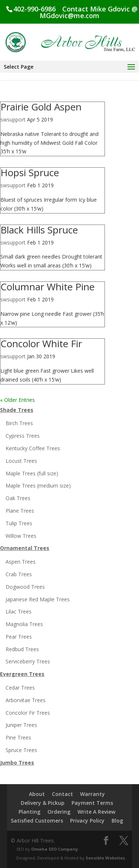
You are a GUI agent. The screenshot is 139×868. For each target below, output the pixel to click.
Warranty (92, 794)
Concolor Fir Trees (28, 713)
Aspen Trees (21, 562)
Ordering (59, 812)
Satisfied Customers (37, 821)
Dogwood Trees (25, 587)
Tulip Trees (19, 523)
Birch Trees (19, 423)
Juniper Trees (21, 725)
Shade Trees (17, 410)
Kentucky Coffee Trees (33, 448)
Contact (62, 794)
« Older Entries (17, 400)
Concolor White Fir (41, 344)
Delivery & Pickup (43, 803)
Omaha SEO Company (54, 849)
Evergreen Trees (22, 674)
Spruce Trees (21, 750)
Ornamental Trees (25, 548)
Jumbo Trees (17, 763)
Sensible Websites (105, 858)
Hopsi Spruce (30, 172)
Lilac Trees (19, 611)
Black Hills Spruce (39, 230)
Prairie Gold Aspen (41, 107)
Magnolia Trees (24, 624)
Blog (117, 821)
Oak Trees (18, 498)
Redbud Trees (22, 649)
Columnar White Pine (47, 287)
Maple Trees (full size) (32, 473)
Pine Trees (18, 737)
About (37, 794)
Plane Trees (20, 511)
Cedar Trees (20, 688)
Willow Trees (21, 536)
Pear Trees (19, 637)
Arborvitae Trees (26, 700)
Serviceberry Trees (28, 661)
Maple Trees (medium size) (38, 486)
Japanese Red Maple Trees (38, 599)
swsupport (13, 119)
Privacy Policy (87, 821)
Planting (29, 812)
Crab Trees (19, 574)
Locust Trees (21, 461)
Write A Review (96, 812)
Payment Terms (92, 803)
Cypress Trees (23, 436)
